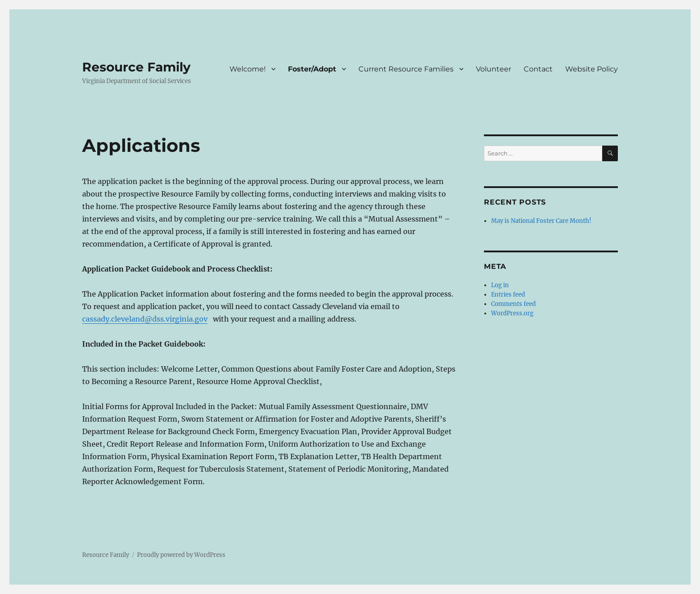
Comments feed (513, 304)
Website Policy (592, 69)
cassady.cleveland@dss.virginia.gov (145, 319)
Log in (500, 285)
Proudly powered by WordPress (181, 555)
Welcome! (248, 69)
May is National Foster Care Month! (541, 221)
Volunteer (494, 69)
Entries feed (508, 295)
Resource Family (136, 67)
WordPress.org (512, 313)
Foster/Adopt (312, 69)
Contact (538, 69)
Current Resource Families (406, 69)
